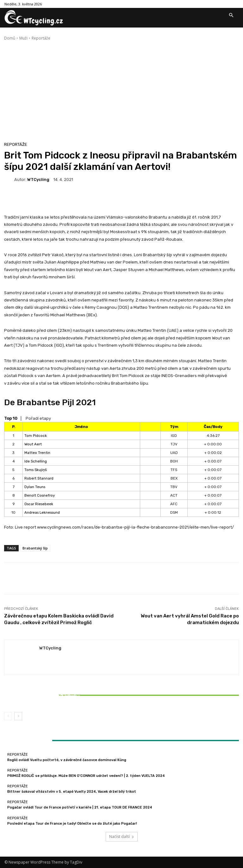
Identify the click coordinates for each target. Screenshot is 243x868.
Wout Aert (33, 444)
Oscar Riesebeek (39, 504)
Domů (10, 38)
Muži (23, 38)
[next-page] (18, 716)
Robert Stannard (39, 478)
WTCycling (38, 180)
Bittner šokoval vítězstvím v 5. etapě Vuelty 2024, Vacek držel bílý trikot (43, 698)
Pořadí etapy (38, 418)
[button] (231, 15)
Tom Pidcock (36, 436)
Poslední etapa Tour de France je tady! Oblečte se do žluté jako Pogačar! (72, 824)
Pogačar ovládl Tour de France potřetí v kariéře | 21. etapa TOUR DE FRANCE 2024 (80, 807)
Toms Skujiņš (36, 470)
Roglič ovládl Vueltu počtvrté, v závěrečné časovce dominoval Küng (67, 760)
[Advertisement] (121, 89)
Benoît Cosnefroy (40, 495)
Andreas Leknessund (42, 512)
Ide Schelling (36, 461)
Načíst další (122, 837)
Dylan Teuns (35, 487)
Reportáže (41, 38)
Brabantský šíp (35, 548)
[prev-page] (8, 716)
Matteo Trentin (37, 453)
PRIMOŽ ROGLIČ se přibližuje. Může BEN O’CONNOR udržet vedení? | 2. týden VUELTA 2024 (86, 776)
